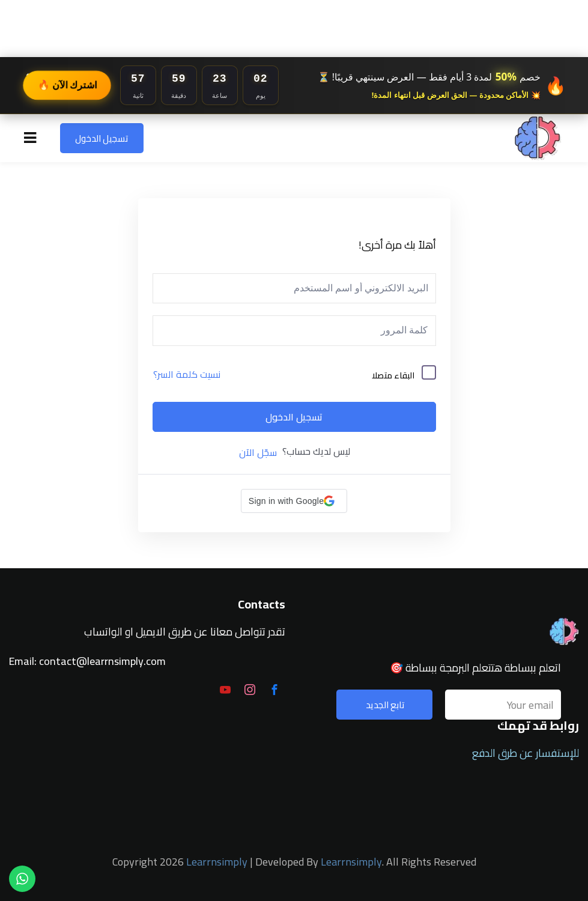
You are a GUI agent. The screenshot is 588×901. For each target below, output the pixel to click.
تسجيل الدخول (102, 138)
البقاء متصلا (393, 375)
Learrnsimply (217, 862)
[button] (294, 501)
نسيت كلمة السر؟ (187, 374)
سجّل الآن (258, 452)
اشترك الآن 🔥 (67, 85)
